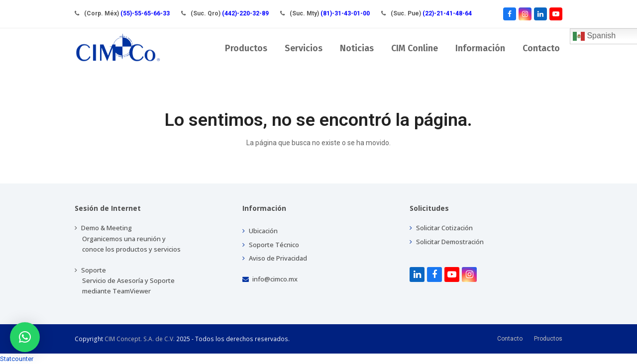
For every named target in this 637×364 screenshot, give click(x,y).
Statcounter (17, 359)
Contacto (510, 339)
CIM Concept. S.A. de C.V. (140, 339)
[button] (25, 337)
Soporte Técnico (271, 245)
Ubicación (260, 231)
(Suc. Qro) (230, 13)
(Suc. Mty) (330, 13)
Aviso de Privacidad (275, 258)
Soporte (125, 280)
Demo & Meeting (128, 238)
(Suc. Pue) (431, 13)
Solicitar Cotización (441, 228)
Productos (548, 339)
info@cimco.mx (270, 279)
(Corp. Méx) (127, 13)
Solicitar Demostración (447, 242)
